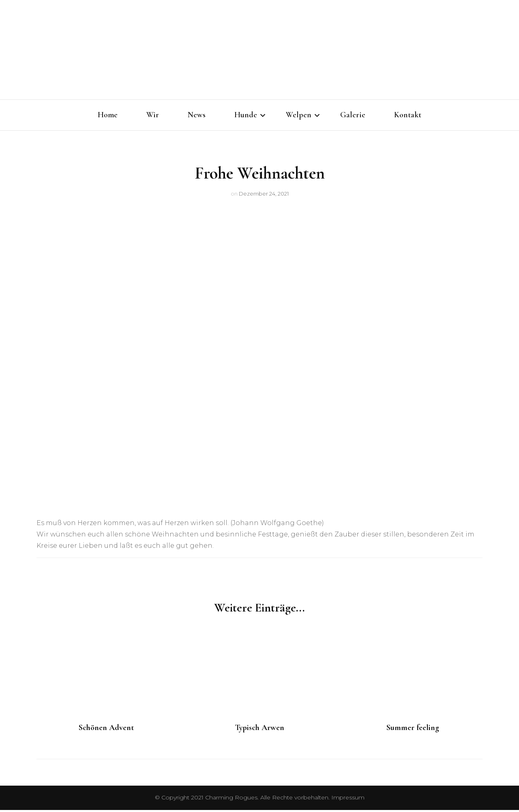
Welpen (299, 115)
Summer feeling (413, 730)
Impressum (348, 799)
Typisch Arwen (259, 730)
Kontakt (408, 115)
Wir (153, 115)
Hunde (246, 115)
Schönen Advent (106, 730)
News (197, 115)
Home (108, 115)
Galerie (353, 115)
